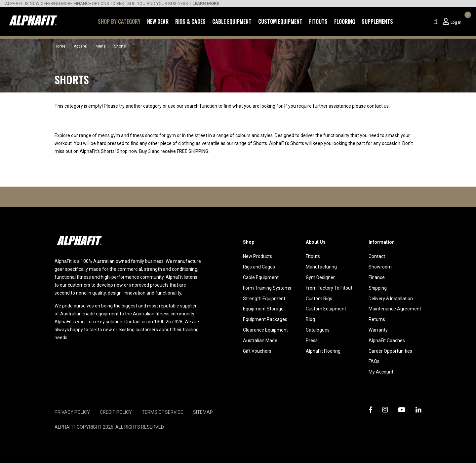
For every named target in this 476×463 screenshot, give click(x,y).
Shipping (378, 288)
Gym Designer (320, 277)
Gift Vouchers (257, 351)
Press (312, 340)
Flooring (345, 21)
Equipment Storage (263, 309)
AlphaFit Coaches (387, 340)
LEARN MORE (206, 3)
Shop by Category (119, 21)
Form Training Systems (267, 288)
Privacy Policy (72, 412)
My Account (381, 372)
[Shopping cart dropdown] (467, 21)
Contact (377, 256)
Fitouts (318, 21)
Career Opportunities (390, 351)
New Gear (158, 21)
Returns (377, 319)
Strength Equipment (264, 299)
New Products (258, 256)
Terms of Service (162, 412)
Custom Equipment (280, 21)
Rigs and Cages (259, 267)
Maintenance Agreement (395, 309)
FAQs (374, 361)
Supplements (377, 21)
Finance (377, 277)
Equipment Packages (265, 319)
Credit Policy (116, 412)
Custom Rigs (319, 299)
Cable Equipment (232, 21)
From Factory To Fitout (329, 288)
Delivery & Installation (391, 299)
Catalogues (318, 330)
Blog (310, 319)
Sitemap (203, 412)
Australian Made (260, 340)
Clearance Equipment (265, 330)
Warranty (378, 330)
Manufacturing (321, 267)
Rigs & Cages (190, 21)
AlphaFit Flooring (323, 351)
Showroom (380, 267)
